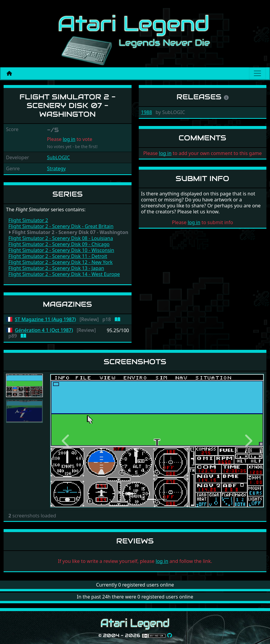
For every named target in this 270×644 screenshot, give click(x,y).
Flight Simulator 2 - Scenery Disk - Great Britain (61, 226)
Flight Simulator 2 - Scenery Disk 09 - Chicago (59, 244)
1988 (147, 112)
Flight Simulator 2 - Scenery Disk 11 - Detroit (58, 256)
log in (69, 139)
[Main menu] (257, 73)
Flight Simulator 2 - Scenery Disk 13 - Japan (56, 268)
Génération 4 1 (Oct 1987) (44, 330)
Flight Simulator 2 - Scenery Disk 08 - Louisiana (61, 238)
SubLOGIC (58, 157)
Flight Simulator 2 (28, 220)
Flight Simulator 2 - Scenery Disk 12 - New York (61, 262)
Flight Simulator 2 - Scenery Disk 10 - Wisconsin (61, 250)
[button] (66, 441)
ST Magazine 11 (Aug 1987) (46, 319)
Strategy (56, 168)
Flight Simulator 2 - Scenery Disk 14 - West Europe (64, 274)
